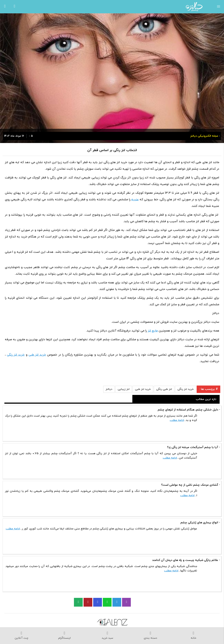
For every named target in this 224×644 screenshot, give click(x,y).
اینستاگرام (65, 636)
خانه (193, 636)
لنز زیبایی (124, 389)
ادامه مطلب (177, 420)
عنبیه (135, 200)
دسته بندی (151, 636)
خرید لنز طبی (143, 389)
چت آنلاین (22, 636)
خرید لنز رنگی (185, 389)
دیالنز (109, 389)
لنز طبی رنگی (164, 389)
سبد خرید (108, 636)
